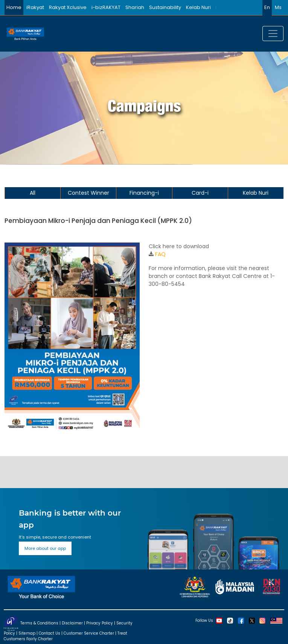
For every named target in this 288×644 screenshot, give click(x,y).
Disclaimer (72, 623)
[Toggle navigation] (273, 34)
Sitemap (27, 633)
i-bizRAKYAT (106, 7)
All (33, 193)
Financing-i (144, 193)
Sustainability (165, 7)
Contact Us (50, 633)
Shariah (135, 7)
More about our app (45, 548)
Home (14, 7)
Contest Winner (88, 193)
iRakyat (35, 7)
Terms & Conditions (39, 623)
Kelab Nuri (198, 7)
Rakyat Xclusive (68, 7)
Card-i (200, 193)
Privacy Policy (100, 623)
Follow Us (204, 620)
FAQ (160, 254)
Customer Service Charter (89, 633)
